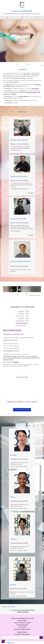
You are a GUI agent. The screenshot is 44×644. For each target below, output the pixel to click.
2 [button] (42, 65)
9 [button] (38, 295)
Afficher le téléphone (23, 612)
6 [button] (34, 295)
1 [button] (41, 65)
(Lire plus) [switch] (31, 193)
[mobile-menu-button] (37, 17)
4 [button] (32, 295)
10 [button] (39, 295)
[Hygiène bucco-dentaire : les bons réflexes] (22, 391)
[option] (22, 41)
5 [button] (33, 295)
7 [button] (35, 295)
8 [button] (37, 295)
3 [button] (43, 65)
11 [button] (40, 295)
